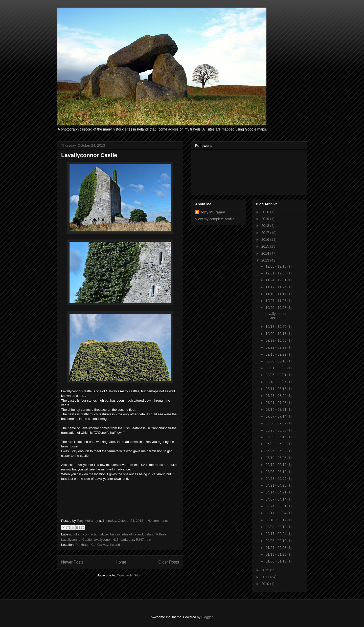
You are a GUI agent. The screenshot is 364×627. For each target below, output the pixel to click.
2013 (266, 260)
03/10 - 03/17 (276, 520)
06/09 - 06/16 (276, 437)
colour (77, 534)
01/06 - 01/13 (276, 561)
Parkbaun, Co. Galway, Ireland (98, 545)
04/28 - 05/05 (276, 479)
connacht (90, 534)
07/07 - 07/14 (276, 416)
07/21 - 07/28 (276, 403)
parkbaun (127, 540)
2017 (266, 233)
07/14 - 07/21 (276, 409)
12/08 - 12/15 (276, 266)
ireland (150, 534)
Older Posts (169, 562)
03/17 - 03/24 (276, 513)
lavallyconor (102, 540)
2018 (266, 226)
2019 (266, 219)
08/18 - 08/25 (276, 382)
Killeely (161, 534)
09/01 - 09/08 (276, 368)
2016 (266, 240)
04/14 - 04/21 (276, 492)
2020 (266, 212)
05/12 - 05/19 (276, 465)
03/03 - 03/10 (276, 527)
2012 (266, 570)
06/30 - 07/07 (276, 423)
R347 (140, 540)
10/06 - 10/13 (276, 334)
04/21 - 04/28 (276, 485)
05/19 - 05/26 (276, 458)
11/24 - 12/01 (276, 280)
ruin (148, 540)
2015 (266, 246)
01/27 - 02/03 (276, 548)
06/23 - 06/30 (276, 430)
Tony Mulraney (213, 212)
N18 (116, 540)
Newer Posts (72, 562)
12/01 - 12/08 (276, 273)
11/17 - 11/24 (276, 287)
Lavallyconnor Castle (89, 155)
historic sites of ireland (127, 534)
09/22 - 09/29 (276, 347)
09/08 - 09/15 (276, 361)
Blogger (207, 617)
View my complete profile (215, 219)
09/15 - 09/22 (276, 354)
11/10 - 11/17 (276, 294)
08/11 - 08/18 (276, 389)
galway (103, 534)
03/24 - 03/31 (276, 506)
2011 (266, 577)
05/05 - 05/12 (276, 472)
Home (121, 562)
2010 (266, 584)
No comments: (158, 521)
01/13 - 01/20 (276, 554)
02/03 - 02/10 (276, 541)
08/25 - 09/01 (276, 375)
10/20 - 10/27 (276, 308)
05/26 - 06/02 (276, 451)
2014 (266, 253)
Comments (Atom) (130, 575)
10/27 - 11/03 (276, 301)
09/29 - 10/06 (276, 340)
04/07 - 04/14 (276, 499)
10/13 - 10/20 (276, 327)
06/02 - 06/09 (276, 444)
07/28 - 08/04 (276, 396)
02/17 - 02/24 (276, 534)
